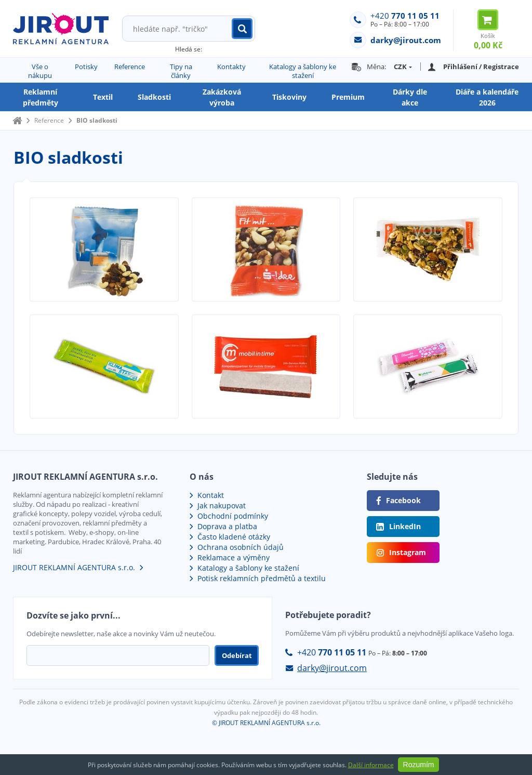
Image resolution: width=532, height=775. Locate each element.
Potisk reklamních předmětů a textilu (262, 578)
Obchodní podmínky (233, 516)
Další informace (371, 765)
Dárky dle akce (410, 97)
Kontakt (211, 495)
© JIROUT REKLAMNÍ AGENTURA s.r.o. (266, 723)
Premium (348, 97)
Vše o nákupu (40, 71)
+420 (405, 16)
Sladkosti (154, 97)
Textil (103, 97)
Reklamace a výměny (234, 557)
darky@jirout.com (332, 668)
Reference (130, 67)
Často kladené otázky (234, 537)
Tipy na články (181, 71)
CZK (400, 67)
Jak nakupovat (222, 505)
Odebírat (237, 655)
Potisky (86, 67)
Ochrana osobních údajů (241, 547)
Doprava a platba (227, 526)
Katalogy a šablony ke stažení (303, 71)
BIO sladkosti (97, 120)
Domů (17, 120)
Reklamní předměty (41, 97)
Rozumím (419, 765)
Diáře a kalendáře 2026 (487, 97)
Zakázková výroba (222, 97)
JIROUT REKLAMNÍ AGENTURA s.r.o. (74, 567)
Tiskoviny (289, 97)
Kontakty (231, 67)
